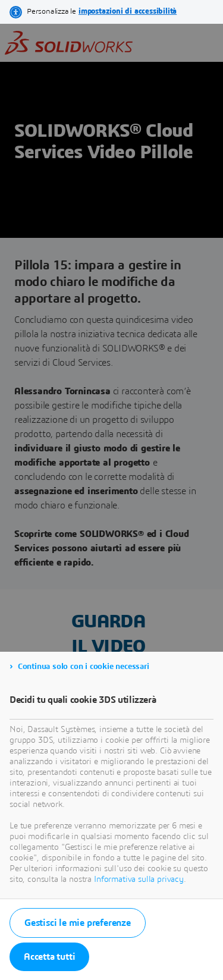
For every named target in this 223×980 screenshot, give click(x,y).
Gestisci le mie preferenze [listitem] (78, 923)
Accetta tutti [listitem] (49, 957)
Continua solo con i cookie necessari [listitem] (84, 667)
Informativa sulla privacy (139, 880)
